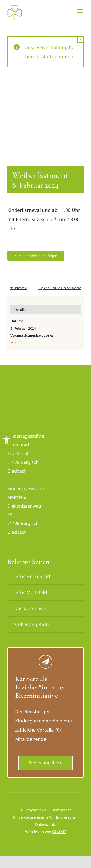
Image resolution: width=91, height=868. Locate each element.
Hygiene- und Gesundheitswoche (60, 288)
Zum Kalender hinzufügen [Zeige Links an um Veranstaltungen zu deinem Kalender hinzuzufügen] (36, 256)
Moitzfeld (18, 342)
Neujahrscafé (18, 288)
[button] (6, 440)
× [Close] (81, 39)
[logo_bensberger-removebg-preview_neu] (25, 389)
